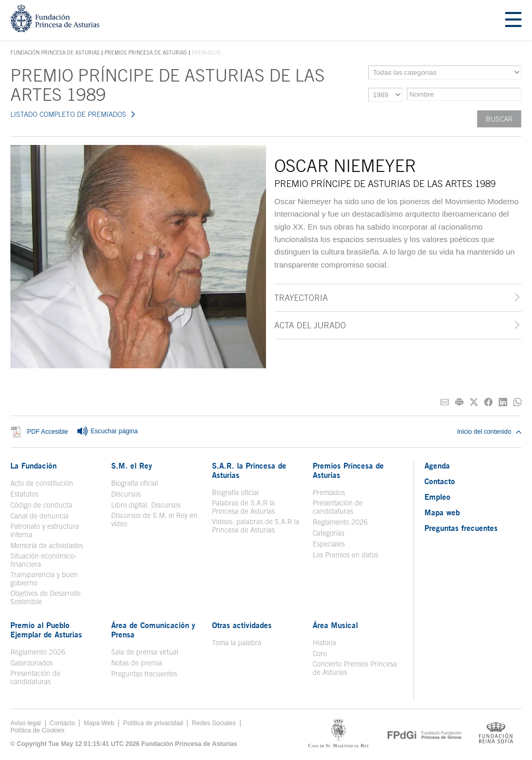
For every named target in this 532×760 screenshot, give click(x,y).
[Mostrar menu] (513, 20)
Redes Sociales (214, 723)
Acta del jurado (310, 325)
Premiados (329, 492)
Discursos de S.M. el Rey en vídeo (154, 519)
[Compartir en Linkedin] (503, 402)
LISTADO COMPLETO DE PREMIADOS (68, 114)
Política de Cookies (37, 730)
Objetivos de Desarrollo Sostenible (45, 597)
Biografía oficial (135, 483)
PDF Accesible (48, 432)
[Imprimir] (459, 402)
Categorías (329, 533)
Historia (324, 643)
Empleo (437, 497)
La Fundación (34, 465)
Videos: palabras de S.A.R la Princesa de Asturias (256, 526)
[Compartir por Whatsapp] (517, 402)
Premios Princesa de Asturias (146, 52)
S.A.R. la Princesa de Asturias (249, 470)
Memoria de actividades (47, 545)
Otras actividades (242, 625)
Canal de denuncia (39, 516)
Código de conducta (41, 505)
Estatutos (24, 494)
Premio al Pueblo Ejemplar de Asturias (46, 630)
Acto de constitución (42, 483)
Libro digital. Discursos (146, 505)
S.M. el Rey (132, 465)
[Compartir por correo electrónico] (445, 402)
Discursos (126, 494)
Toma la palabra (237, 643)
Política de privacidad (153, 723)
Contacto (440, 481)
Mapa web (442, 512)
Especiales (329, 544)
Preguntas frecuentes (144, 674)
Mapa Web (99, 723)
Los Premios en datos (345, 555)
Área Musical (335, 625)
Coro (320, 654)
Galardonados (32, 663)
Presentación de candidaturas (338, 507)
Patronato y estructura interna (45, 530)
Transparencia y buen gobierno (44, 579)
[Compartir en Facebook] (488, 402)
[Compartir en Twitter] (474, 402)
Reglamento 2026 (340, 522)
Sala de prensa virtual (145, 652)
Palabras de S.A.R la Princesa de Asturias (243, 507)
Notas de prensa (137, 663)
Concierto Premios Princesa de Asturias (355, 668)
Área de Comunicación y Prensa (153, 630)
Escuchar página (107, 432)
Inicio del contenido (489, 432)
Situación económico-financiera (44, 560)
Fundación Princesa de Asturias (55, 53)
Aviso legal (26, 723)
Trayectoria (301, 298)
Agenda (437, 465)
